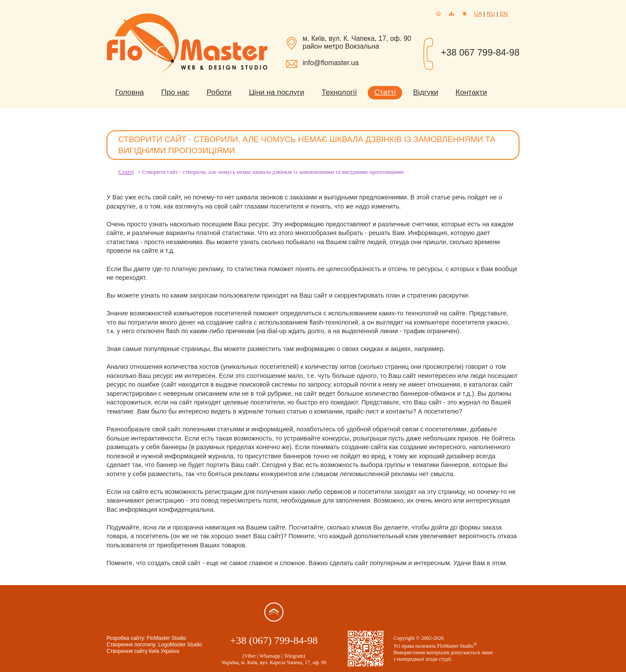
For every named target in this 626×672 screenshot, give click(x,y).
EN (504, 14)
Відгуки (426, 92)
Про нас (175, 92)
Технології (339, 92)
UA (478, 14)
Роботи (219, 92)
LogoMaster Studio (180, 645)
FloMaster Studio (167, 638)
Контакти (471, 92)
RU (491, 14)
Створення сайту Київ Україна (143, 651)
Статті (385, 92)
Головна (130, 92)
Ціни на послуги (277, 92)
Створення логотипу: (132, 645)
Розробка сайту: (126, 638)
